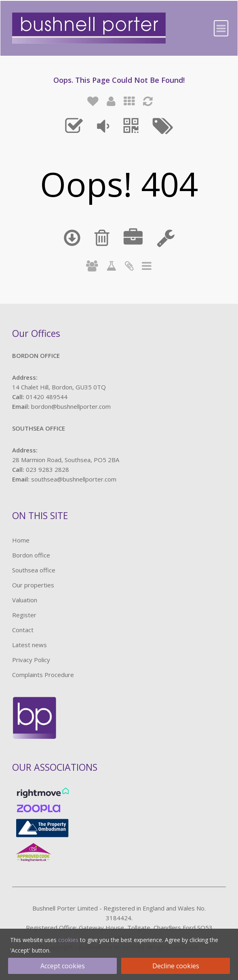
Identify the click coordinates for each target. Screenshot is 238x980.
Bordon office (31, 555)
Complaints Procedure (43, 675)
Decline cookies (176, 966)
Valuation (25, 600)
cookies (68, 940)
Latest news (29, 645)
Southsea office (34, 570)
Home (21, 540)
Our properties (33, 585)
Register (24, 615)
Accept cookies (63, 966)
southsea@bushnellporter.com (74, 479)
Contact (23, 630)
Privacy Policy (31, 660)
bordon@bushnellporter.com (71, 406)
